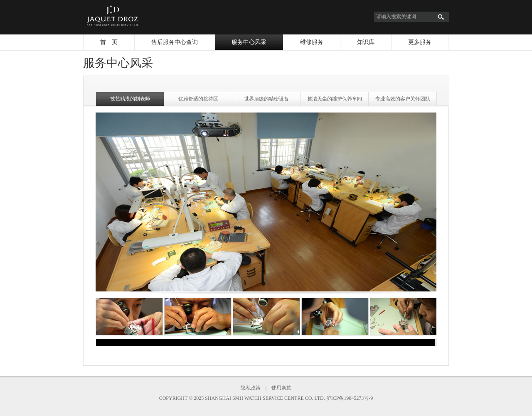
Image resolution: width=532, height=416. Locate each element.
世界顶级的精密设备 (266, 99)
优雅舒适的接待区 (198, 99)
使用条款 (281, 388)
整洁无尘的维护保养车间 (335, 99)
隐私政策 (251, 388)
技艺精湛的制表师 (130, 99)
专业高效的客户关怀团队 (403, 99)
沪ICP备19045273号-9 (350, 398)
